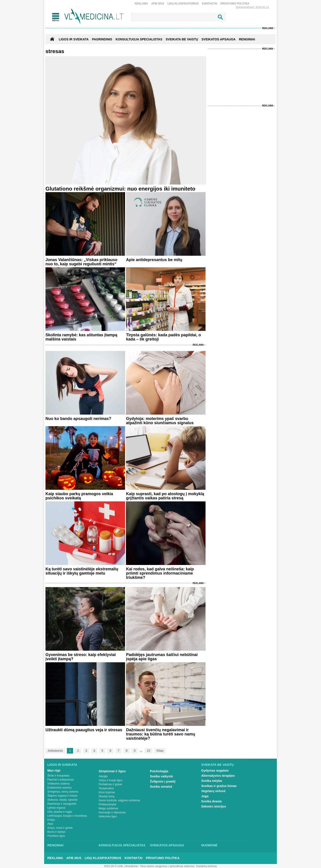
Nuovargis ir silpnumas (112, 812)
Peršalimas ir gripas (110, 784)
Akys (50, 824)
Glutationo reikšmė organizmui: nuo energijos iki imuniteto (120, 189)
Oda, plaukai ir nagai (60, 812)
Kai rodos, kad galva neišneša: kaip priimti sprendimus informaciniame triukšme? (160, 573)
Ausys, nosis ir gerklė (60, 828)
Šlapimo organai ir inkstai (62, 796)
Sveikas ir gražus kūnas (219, 786)
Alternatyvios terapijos (218, 776)
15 (148, 751)
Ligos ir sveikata (74, 39)
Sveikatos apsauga (167, 845)
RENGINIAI (247, 39)
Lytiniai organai (56, 808)
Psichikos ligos (56, 836)
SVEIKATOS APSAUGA (219, 39)
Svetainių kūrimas (207, 866)
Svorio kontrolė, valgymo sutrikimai (119, 800)
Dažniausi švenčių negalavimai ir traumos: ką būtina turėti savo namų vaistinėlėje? (160, 734)
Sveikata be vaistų (218, 765)
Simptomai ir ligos (112, 771)
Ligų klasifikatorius (183, 4)
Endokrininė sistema (60, 788)
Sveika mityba (212, 781)
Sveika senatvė (161, 787)
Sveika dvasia (212, 801)
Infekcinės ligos (108, 816)
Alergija (103, 776)
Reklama (141, 4)
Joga (205, 796)
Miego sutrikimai (108, 808)
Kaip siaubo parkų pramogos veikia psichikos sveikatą (79, 496)
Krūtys (51, 820)
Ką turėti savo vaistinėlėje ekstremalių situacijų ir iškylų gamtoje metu (82, 571)
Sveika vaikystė (162, 776)
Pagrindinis (102, 39)
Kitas (160, 751)
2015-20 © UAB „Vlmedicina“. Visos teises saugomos (136, 866)
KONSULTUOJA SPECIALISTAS (139, 39)
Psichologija (159, 771)
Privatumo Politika (235, 4)
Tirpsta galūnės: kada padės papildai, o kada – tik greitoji (163, 337)
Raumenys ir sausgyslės (62, 804)
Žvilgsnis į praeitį (163, 781)
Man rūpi (54, 770)
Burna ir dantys (57, 832)
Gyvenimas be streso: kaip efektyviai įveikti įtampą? (81, 657)
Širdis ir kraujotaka (59, 776)
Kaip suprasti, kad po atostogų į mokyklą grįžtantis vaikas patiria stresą (165, 496)
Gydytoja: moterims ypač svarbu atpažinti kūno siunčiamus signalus (160, 421)
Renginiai (56, 845)
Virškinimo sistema (59, 784)
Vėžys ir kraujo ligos (111, 780)
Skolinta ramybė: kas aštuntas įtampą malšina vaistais (81, 337)
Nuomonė (209, 845)
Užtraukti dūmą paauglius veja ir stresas (84, 730)
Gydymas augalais (215, 770)
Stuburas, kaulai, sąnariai (63, 800)
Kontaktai (210, 4)
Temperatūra (106, 788)
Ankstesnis (55, 751)
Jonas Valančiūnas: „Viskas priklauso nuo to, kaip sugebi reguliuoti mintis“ (81, 262)
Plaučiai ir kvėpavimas (61, 780)
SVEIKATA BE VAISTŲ (182, 39)
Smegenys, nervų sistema (63, 792)
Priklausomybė (108, 804)
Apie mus (158, 4)
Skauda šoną (107, 796)
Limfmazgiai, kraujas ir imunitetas (67, 816)
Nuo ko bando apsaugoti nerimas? (78, 419)
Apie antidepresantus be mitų (154, 260)
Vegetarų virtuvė (213, 791)
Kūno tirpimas (107, 792)
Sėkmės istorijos (214, 806)
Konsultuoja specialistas (122, 845)
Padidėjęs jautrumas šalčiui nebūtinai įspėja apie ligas (162, 657)
